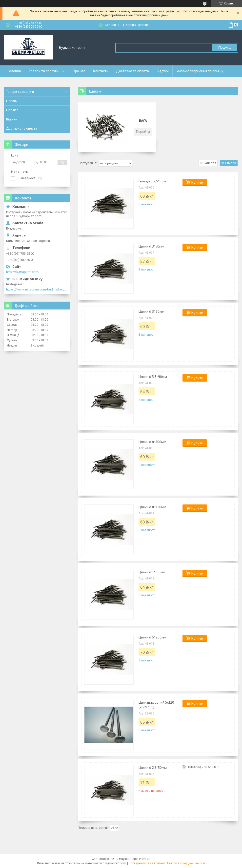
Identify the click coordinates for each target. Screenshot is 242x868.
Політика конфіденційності (186, 863)
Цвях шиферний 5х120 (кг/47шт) (156, 705)
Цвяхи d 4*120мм (152, 507)
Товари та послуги (44, 71)
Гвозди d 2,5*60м (152, 181)
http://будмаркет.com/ (23, 272)
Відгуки (163, 71)
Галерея (210, 163)
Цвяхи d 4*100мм (152, 442)
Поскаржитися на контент (147, 863)
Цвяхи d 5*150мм (152, 572)
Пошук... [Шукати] (225, 48)
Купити (197, 182)
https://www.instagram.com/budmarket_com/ (37, 289)
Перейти (143, 131)
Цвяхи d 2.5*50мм (153, 767)
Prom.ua (145, 859)
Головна (14, 71)
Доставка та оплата (132, 71)
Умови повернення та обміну (200, 71)
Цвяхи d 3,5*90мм (153, 376)
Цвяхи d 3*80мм (151, 311)
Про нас (79, 71)
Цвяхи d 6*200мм (152, 637)
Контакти (101, 71)
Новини (12, 101)
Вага (143, 121)
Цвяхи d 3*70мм (151, 246)
